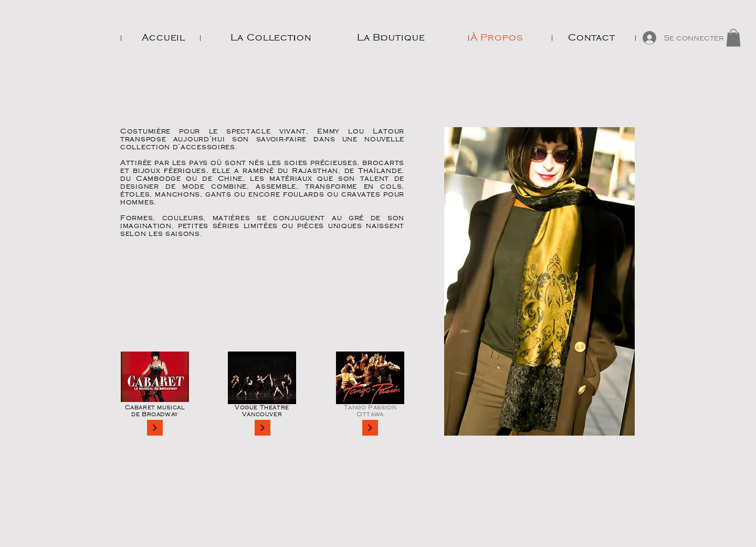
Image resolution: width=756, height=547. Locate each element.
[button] (733, 38)
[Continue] (155, 428)
